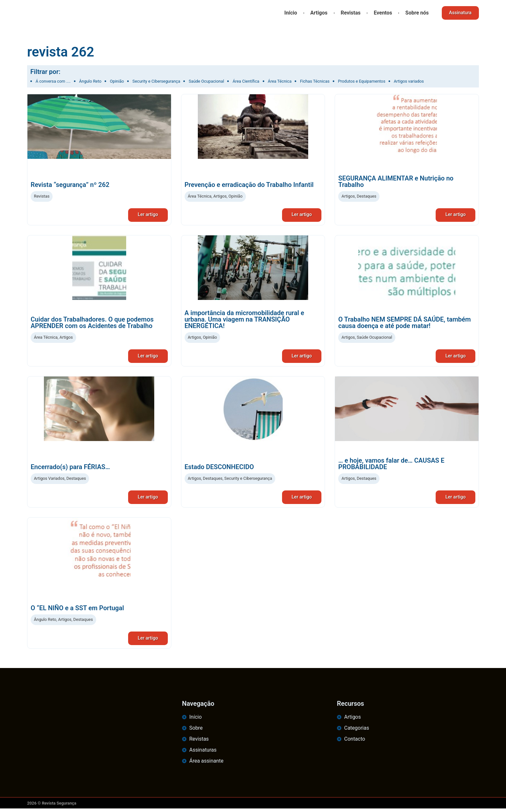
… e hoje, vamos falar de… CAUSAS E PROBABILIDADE (391, 465)
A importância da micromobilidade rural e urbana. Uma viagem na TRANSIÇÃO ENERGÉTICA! (244, 320)
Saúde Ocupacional (374, 338)
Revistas (349, 13)
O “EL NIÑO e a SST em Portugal (77, 611)
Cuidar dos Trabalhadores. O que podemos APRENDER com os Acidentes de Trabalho (92, 324)
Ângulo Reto (45, 622)
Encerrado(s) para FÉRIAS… (70, 468)
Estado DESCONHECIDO (219, 468)
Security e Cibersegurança (248, 480)
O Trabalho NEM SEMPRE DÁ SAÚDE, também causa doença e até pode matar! (405, 324)
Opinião (236, 196)
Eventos (381, 13)
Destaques (366, 196)
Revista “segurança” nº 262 (70, 185)
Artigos (317, 13)
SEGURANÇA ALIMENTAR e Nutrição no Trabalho (396, 181)
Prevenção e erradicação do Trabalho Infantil (249, 185)
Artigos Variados (49, 480)
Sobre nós (415, 13)
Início (288, 13)
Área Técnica (200, 196)
